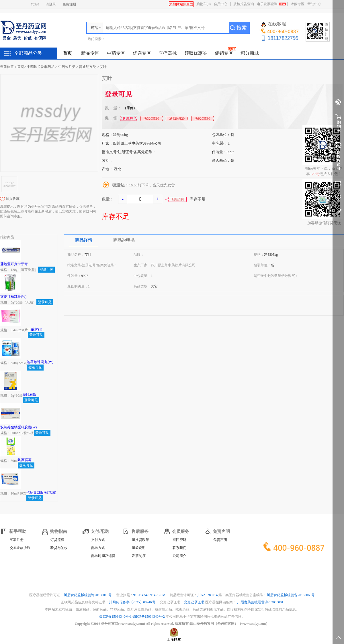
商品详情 (84, 240)
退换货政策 (140, 540)
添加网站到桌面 (181, 4)
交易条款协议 (20, 548)
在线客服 (274, 24)
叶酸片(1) (35, 329)
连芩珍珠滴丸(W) (40, 362)
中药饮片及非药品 (41, 67)
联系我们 (179, 548)
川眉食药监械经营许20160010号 (88, 595)
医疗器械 (168, 53)
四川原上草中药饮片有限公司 (137, 143)
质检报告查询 (244, 4)
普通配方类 (87, 67)
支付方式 (98, 540)
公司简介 (179, 556)
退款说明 (139, 548)
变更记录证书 (194, 602)
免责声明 (220, 540)
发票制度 (139, 556)
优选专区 (142, 53)
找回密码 (179, 540)
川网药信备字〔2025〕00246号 (133, 602)
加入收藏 (13, 199)
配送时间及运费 (103, 556)
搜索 (242, 28)
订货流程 (57, 540)
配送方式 (98, 548)
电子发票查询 (267, 4)
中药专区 (116, 53)
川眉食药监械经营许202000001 (260, 602)
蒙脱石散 (30, 395)
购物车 (204, 4)
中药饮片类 (67, 67)
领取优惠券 (196, 53)
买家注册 (17, 540)
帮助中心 (314, 4)
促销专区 (224, 53)
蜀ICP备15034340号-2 (149, 617)
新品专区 (90, 53)
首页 (67, 53)
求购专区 (298, 4)
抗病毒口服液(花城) (41, 493)
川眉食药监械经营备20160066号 (291, 595)
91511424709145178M (150, 595)
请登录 (51, 4)
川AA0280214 (208, 595)
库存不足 (116, 216)
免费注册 (69, 4)
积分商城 (250, 53)
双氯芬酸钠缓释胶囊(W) (18, 427)
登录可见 (118, 94)
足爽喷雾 (25, 460)
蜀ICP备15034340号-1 (115, 617)
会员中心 (220, 4)
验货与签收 (59, 548)
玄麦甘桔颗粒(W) (13, 297)
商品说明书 (124, 240)
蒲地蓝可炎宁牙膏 (14, 264)
